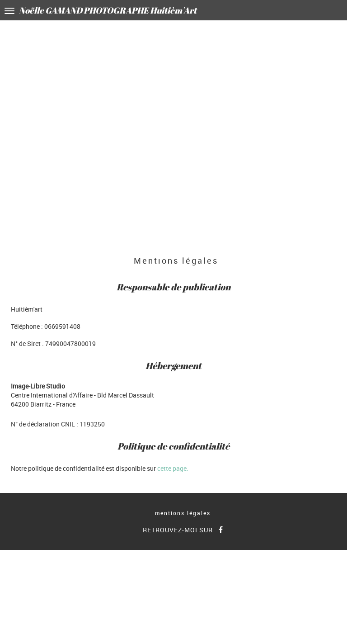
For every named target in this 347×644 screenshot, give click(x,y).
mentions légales (183, 513)
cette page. (173, 468)
